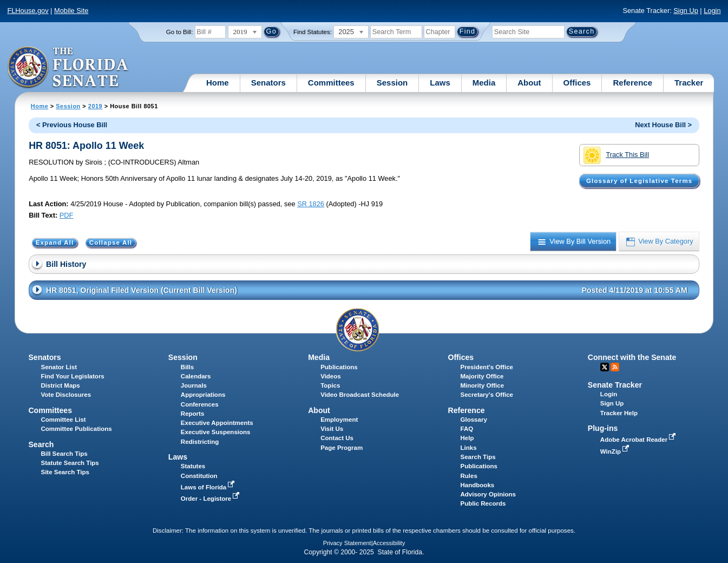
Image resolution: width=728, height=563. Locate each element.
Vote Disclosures (66, 395)
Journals (194, 385)
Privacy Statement (347, 543)
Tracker (689, 83)
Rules (469, 476)
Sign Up (686, 11)
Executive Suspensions (216, 432)
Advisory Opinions (488, 494)
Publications (339, 367)
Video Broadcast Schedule (360, 395)
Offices (577, 83)
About (529, 83)
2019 (95, 106)
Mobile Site (71, 11)
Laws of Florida (209, 487)
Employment (339, 420)
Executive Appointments (217, 423)
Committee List (63, 420)
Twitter (605, 367)
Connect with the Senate (632, 357)
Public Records (483, 503)
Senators (268, 83)
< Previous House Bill (72, 125)
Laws (440, 83)
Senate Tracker (615, 385)
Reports (193, 414)
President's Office (487, 367)
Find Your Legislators (72, 376)
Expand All (55, 243)
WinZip (616, 451)
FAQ (467, 429)
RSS (615, 367)
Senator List (59, 367)
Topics (330, 385)
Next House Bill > (663, 125)
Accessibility (389, 543)
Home (218, 83)
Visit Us (332, 429)
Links (469, 448)
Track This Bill (616, 155)
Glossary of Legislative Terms (639, 181)
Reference (632, 83)
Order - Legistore (211, 499)
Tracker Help (619, 413)
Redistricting (200, 442)
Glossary (474, 420)
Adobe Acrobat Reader (639, 440)
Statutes (193, 466)
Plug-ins (603, 428)
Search (41, 444)
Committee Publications (76, 429)
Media (484, 83)
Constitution (199, 476)
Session (392, 83)
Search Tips (478, 457)
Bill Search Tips (64, 454)
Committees (331, 83)
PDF (67, 215)
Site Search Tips (65, 472)
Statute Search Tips (70, 463)
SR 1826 (311, 204)
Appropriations (203, 395)
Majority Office (482, 376)
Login (712, 11)
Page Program (342, 448)
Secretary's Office (487, 395)
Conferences (200, 404)
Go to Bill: (180, 32)
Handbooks (478, 485)
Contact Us (337, 438)
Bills (187, 367)
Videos (331, 376)
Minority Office (483, 385)
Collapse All (111, 243)
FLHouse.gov (28, 11)
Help (467, 438)
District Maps (60, 385)
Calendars (196, 376)
